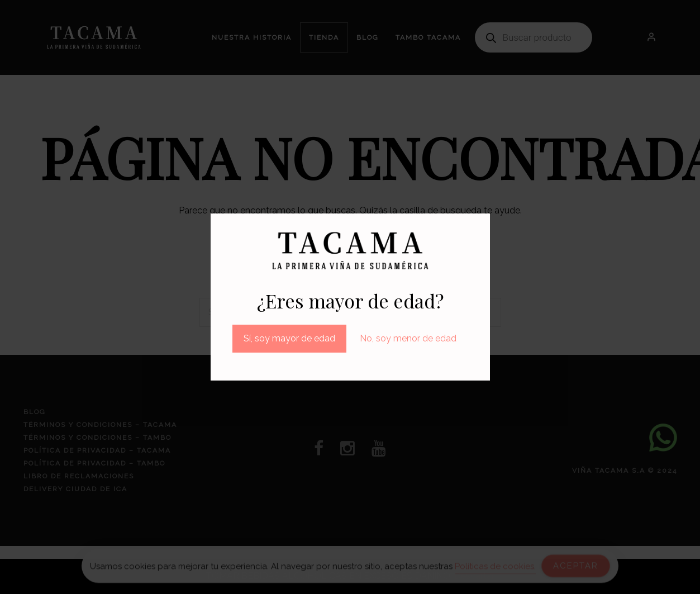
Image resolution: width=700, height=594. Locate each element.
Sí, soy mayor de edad (289, 338)
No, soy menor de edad (408, 338)
